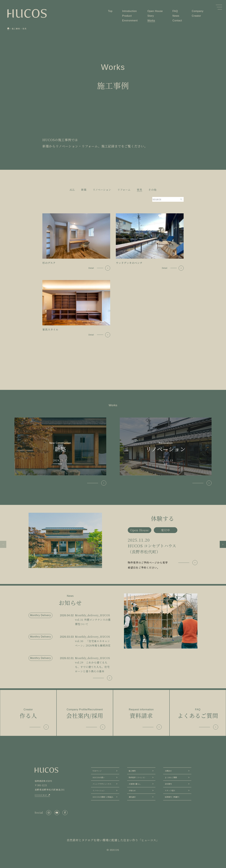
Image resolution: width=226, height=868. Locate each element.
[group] (113, 542)
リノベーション (102, 190)
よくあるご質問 (171, 777)
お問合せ (168, 771)
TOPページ (97, 771)
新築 (84, 190)
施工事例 (132, 771)
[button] (3, 544)
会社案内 (168, 784)
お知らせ (132, 790)
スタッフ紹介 (170, 790)
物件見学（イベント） (137, 777)
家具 (140, 190)
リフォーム (124, 190)
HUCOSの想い (99, 777)
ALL (72, 190)
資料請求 (132, 797)
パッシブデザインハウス (102, 784)
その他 (152, 190)
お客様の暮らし (135, 784)
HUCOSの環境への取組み (103, 797)
